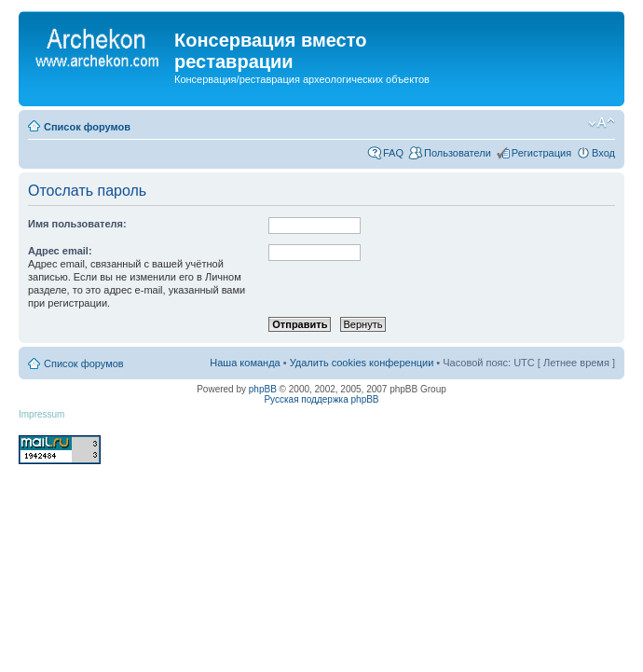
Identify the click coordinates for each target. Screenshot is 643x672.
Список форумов (87, 127)
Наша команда (245, 363)
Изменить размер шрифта (602, 123)
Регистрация (541, 153)
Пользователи (458, 153)
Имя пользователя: (77, 224)
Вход (603, 153)
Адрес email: (60, 251)
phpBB (263, 389)
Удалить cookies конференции (362, 363)
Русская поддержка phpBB (321, 399)
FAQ (393, 153)
